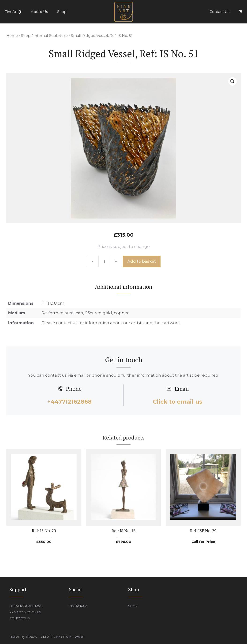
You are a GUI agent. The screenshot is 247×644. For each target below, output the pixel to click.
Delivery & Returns (26, 606)
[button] (232, 81)
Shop (62, 12)
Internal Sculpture (51, 36)
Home (12, 36)
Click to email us (178, 402)
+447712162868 (69, 402)
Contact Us (219, 12)
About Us (39, 12)
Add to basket (142, 261)
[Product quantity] (104, 261)
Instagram (78, 606)
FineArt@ (13, 12)
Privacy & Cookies (25, 612)
